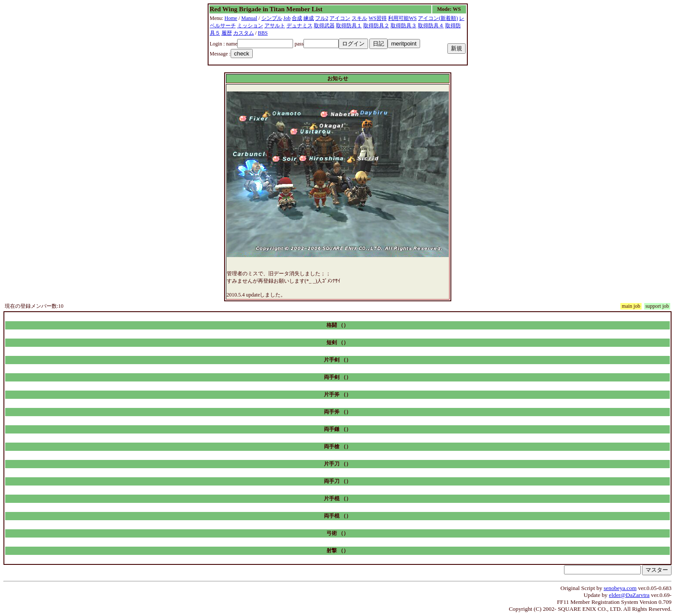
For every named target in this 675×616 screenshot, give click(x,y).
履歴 (227, 33)
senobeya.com (620, 588)
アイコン (340, 18)
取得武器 (324, 26)
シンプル (272, 18)
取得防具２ (376, 26)
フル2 (322, 18)
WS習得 (378, 18)
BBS (263, 33)
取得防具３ (404, 26)
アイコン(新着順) (438, 18)
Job (287, 18)
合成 (297, 18)
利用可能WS (402, 18)
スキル (359, 18)
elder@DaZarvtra (629, 595)
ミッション (250, 26)
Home (231, 18)
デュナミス (300, 26)
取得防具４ (431, 26)
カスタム (244, 33)
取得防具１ (349, 26)
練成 (309, 18)
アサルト (275, 26)
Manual (249, 18)
